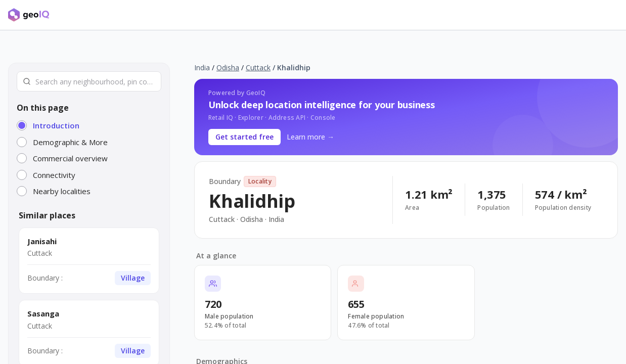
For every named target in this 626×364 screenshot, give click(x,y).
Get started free (244, 137)
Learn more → (310, 137)
